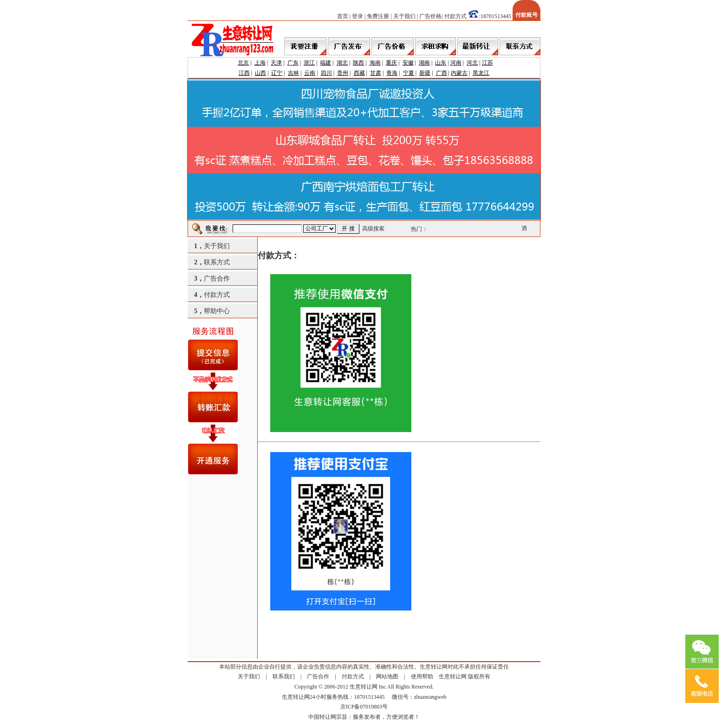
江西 (244, 73)
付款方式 (455, 16)
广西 (442, 73)
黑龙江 (481, 73)
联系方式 (217, 262)
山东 (441, 63)
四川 (326, 73)
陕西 (358, 63)
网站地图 (387, 676)
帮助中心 (217, 311)
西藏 (359, 73)
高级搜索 (373, 229)
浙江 (309, 63)
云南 (310, 73)
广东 (293, 63)
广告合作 (217, 279)
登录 (357, 16)
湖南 (424, 63)
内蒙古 (459, 73)
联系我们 (284, 676)
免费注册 (378, 16)
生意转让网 (453, 676)
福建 (325, 63)
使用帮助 (422, 676)
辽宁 (277, 73)
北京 (243, 63)
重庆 (391, 63)
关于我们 (404, 16)
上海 (260, 63)
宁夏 (409, 73)
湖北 (342, 63)
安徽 (408, 63)
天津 (276, 63)
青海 (392, 73)
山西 (260, 73)
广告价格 (430, 16)
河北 (472, 63)
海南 (375, 63)
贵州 (343, 73)
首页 (343, 16)
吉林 (293, 73)
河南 (456, 63)
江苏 (487, 63)
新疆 (425, 73)
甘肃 (376, 73)
